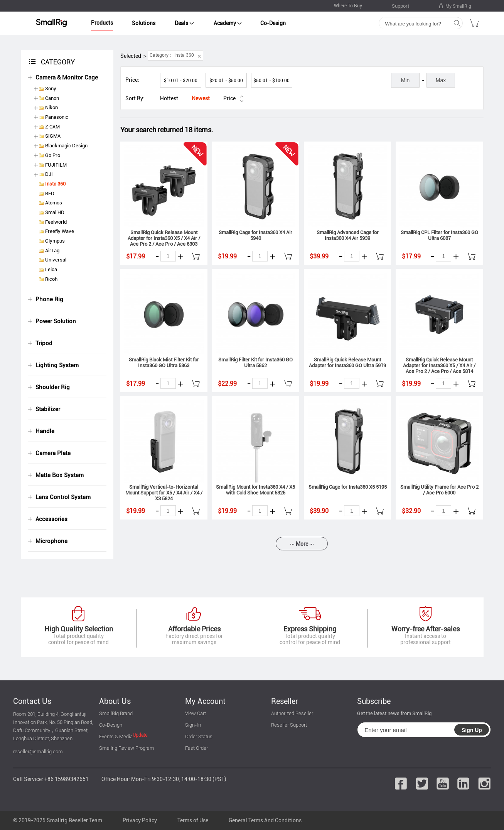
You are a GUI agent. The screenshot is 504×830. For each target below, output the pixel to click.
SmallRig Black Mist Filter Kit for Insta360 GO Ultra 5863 (164, 363)
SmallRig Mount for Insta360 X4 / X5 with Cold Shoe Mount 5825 (255, 490)
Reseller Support (289, 725)
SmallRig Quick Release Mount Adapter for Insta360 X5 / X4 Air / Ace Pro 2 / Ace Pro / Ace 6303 (164, 238)
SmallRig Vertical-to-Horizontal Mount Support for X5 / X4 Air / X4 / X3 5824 (164, 493)
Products (102, 23)
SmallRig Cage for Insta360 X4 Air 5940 (255, 235)
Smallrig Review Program (127, 748)
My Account (205, 701)
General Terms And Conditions (265, 820)
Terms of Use (193, 820)
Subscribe (374, 701)
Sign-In (193, 725)
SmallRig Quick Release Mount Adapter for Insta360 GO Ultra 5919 (347, 363)
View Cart (196, 713)
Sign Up (472, 730)
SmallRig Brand (116, 713)
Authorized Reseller (292, 713)
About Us (115, 701)
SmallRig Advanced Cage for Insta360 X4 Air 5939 (348, 235)
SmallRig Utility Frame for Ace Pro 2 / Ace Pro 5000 (439, 490)
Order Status (199, 736)
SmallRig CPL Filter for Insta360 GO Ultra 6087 (439, 235)
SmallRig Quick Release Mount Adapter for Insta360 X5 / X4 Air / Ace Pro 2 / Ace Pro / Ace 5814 (439, 365)
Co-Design (273, 23)
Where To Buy (348, 6)
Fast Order (196, 748)
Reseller (285, 701)
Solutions (144, 23)
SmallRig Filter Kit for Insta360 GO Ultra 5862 (255, 363)
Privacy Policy (140, 820)
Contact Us (32, 701)
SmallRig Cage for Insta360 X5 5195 (348, 487)
